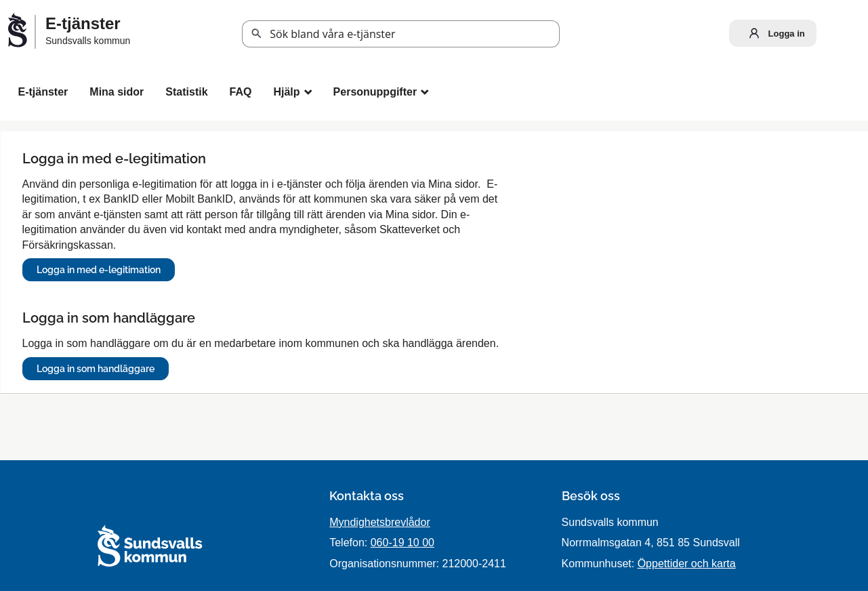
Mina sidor (117, 92)
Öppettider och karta (687, 564)
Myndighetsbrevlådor (380, 522)
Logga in (774, 33)
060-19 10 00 (402, 543)
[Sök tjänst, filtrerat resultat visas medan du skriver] (401, 34)
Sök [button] (257, 34)
